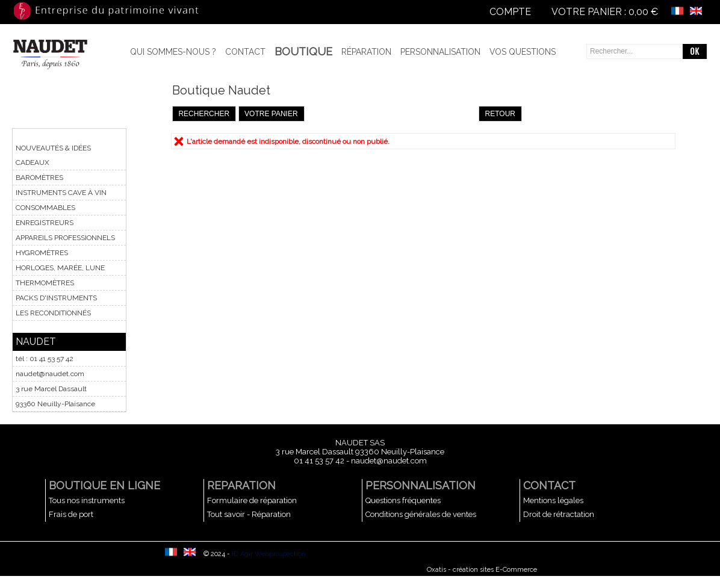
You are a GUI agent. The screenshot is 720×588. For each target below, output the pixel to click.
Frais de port (71, 514)
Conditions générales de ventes (421, 514)
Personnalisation (440, 52)
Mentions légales (553, 500)
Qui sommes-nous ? (173, 52)
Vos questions (523, 52)
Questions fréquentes (403, 500)
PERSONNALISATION (421, 485)
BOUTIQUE (303, 51)
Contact (245, 52)
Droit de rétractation (559, 514)
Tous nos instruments (87, 500)
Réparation (366, 52)
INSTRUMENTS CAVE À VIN (61, 193)
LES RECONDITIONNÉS (53, 313)
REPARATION (241, 485)
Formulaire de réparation (252, 500)
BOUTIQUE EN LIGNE (104, 485)
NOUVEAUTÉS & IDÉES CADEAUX (53, 155)
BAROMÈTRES (39, 178)
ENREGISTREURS (45, 223)
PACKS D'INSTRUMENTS (56, 298)
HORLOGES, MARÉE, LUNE (60, 268)
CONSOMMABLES (45, 208)
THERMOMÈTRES (45, 283)
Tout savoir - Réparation (249, 514)
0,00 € (643, 12)
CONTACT (549, 485)
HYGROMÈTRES (42, 253)
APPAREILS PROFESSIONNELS (65, 238)
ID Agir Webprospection (269, 554)
